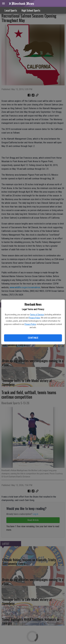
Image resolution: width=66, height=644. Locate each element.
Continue (33, 338)
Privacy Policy (35, 318)
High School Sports (31, 10)
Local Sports (11, 10)
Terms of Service (37, 315)
